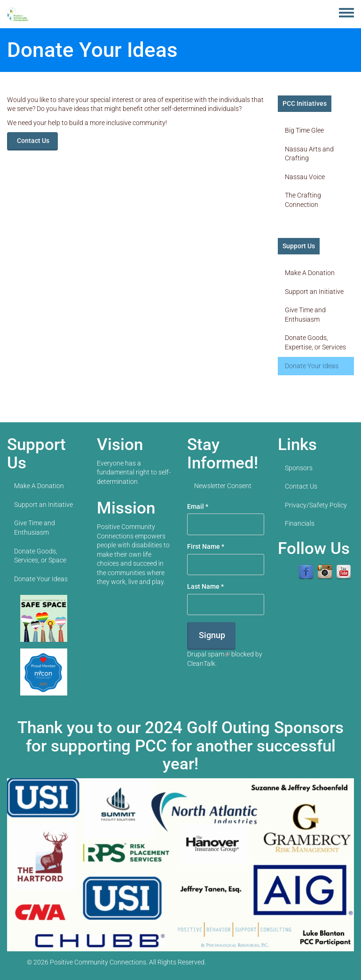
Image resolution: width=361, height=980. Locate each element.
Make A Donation (310, 273)
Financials (300, 523)
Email (198, 506)
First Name (206, 546)
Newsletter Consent (223, 486)
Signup (212, 635)
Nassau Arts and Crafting (309, 154)
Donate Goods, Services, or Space (40, 556)
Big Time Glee (304, 130)
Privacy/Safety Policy (316, 505)
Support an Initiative (314, 292)
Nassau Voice (305, 177)
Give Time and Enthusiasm (305, 315)
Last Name (205, 586)
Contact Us (33, 141)
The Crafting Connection (303, 200)
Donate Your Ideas (312, 366)
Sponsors (299, 468)
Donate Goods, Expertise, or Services (315, 342)
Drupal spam (208, 654)
